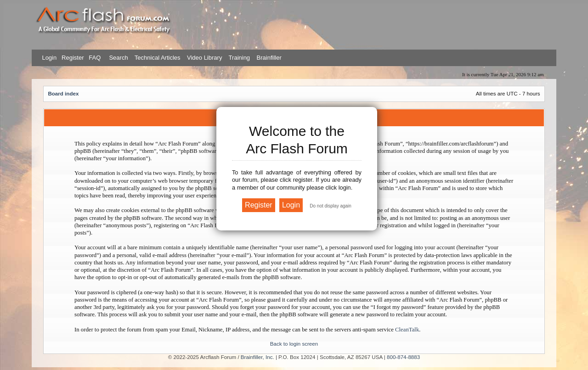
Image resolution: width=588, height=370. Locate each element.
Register (72, 58)
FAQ (94, 58)
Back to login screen (294, 344)
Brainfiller (269, 58)
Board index (63, 93)
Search (118, 58)
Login (49, 58)
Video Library (204, 58)
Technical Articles (158, 58)
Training (239, 58)
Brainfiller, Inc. (257, 357)
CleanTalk (407, 330)
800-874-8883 (403, 357)
